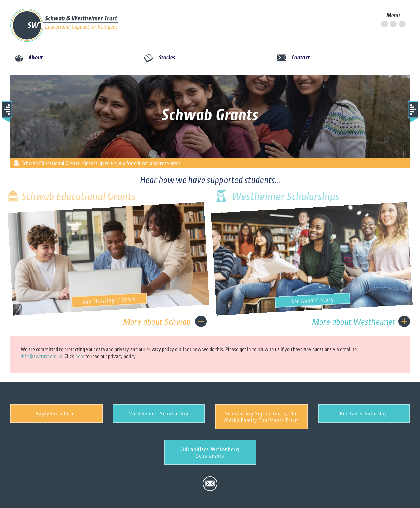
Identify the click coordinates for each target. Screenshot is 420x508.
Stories (167, 57)
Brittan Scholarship (364, 413)
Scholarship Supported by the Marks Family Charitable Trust (261, 417)
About (36, 57)
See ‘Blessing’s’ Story (115, 300)
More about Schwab (157, 322)
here (80, 356)
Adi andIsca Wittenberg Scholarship (210, 452)
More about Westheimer (354, 322)
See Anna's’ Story (318, 300)
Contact (301, 57)
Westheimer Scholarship (159, 413)
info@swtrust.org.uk (41, 356)
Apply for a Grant (56, 413)
